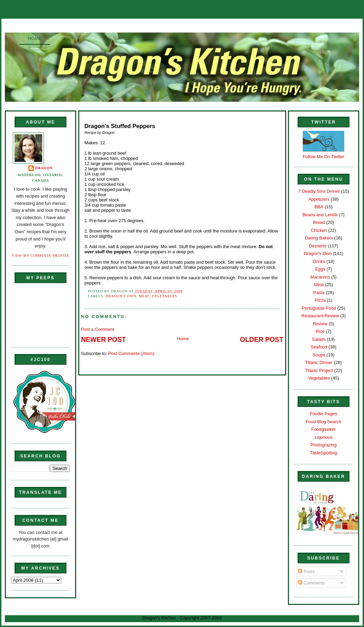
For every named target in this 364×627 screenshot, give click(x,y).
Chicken (319, 230)
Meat (144, 296)
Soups (319, 355)
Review (320, 324)
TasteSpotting (324, 453)
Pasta (319, 293)
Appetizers (319, 199)
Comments (311, 583)
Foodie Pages (323, 414)
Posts (306, 571)
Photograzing (324, 445)
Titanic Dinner (319, 362)
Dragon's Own (121, 296)
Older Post (262, 340)
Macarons (320, 277)
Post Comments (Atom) (131, 353)
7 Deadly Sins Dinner (319, 191)
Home (35, 38)
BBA (319, 207)
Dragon (44, 168)
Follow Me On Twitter (324, 157)
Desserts (318, 246)
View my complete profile (41, 256)
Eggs (320, 269)
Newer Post (103, 340)
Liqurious (324, 437)
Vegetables (164, 296)
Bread (319, 222)
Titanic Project (319, 370)
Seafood (319, 347)
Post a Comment (98, 329)
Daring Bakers (319, 238)
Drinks (319, 261)
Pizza (320, 300)
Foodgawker (324, 429)
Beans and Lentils (320, 215)
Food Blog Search (324, 422)
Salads (319, 339)
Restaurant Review (320, 316)
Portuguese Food (319, 308)
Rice (320, 331)
